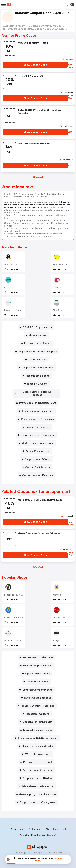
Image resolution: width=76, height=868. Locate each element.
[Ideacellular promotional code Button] (36, 703)
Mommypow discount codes (38, 743)
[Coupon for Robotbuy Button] (36, 424)
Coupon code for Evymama (38, 472)
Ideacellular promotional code (37, 703)
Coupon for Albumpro (38, 464)
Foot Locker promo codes (38, 662)
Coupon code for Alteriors (38, 775)
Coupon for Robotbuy (37, 424)
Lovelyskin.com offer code (37, 687)
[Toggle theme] (72, 4)
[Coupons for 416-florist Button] (36, 456)
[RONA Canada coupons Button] (36, 695)
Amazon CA (11, 265)
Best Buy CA (60, 265)
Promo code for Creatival (37, 759)
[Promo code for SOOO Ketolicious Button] (36, 735)
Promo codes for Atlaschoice (37, 416)
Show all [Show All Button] (38, 177)
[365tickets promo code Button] (36, 751)
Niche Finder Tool (56, 826)
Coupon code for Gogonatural (37, 432)
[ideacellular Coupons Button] (36, 711)
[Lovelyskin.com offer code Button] (36, 687)
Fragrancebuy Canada (17, 592)
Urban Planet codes (37, 679)
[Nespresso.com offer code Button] (36, 654)
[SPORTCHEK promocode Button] (36, 327)
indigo (56, 637)
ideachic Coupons (37, 384)
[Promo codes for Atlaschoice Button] (36, 416)
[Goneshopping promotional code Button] (36, 791)
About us (25, 832)
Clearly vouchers (38, 360)
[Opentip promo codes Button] (36, 671)
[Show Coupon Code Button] (35, 65)
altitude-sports (13, 637)
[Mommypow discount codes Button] (36, 743)
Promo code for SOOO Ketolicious (38, 735)
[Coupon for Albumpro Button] (36, 464)
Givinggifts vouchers (37, 448)
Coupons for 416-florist (37, 456)
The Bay (57, 310)
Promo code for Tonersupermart (37, 400)
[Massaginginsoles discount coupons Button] (36, 392)
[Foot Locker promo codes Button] (36, 662)
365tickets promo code (37, 751)
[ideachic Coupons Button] (36, 384)
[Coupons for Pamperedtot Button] (36, 719)
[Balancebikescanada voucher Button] (36, 783)
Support (52, 832)
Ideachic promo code (37, 376)
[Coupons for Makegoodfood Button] (36, 368)
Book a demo (18, 826)
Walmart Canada (13, 615)
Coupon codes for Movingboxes (38, 799)
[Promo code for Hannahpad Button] (36, 408)
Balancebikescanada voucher (38, 783)
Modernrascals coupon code (38, 440)
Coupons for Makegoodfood (38, 368)
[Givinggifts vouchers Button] (36, 448)
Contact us (39, 832)
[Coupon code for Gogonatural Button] (36, 432)
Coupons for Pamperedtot (38, 719)
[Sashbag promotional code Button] (36, 767)
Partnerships (35, 826)
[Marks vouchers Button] (36, 335)
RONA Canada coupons (38, 695)
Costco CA (59, 287)
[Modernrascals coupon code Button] (36, 440)
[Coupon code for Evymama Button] (36, 472)
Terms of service (55, 850)
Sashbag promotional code (38, 767)
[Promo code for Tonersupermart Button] (36, 400)
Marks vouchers (38, 335)
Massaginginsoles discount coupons (38, 392)
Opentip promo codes (37, 671)
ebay (7, 287)
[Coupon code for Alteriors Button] (36, 775)
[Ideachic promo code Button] (36, 376)
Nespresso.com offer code (38, 654)
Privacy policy (40, 850)
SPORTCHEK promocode (37, 327)
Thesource (59, 615)
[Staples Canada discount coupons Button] (36, 352)
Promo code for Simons (37, 343)
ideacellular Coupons (37, 711)
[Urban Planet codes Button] (36, 679)
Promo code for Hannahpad (38, 408)
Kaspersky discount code (37, 727)
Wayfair (57, 592)
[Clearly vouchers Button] (36, 360)
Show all (38, 564)
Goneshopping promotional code (37, 791)
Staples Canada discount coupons (38, 352)
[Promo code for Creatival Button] (36, 759)
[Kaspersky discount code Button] (36, 727)
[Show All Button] (38, 564)
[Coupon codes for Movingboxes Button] (36, 799)
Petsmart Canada (14, 310)
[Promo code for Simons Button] (36, 343)
